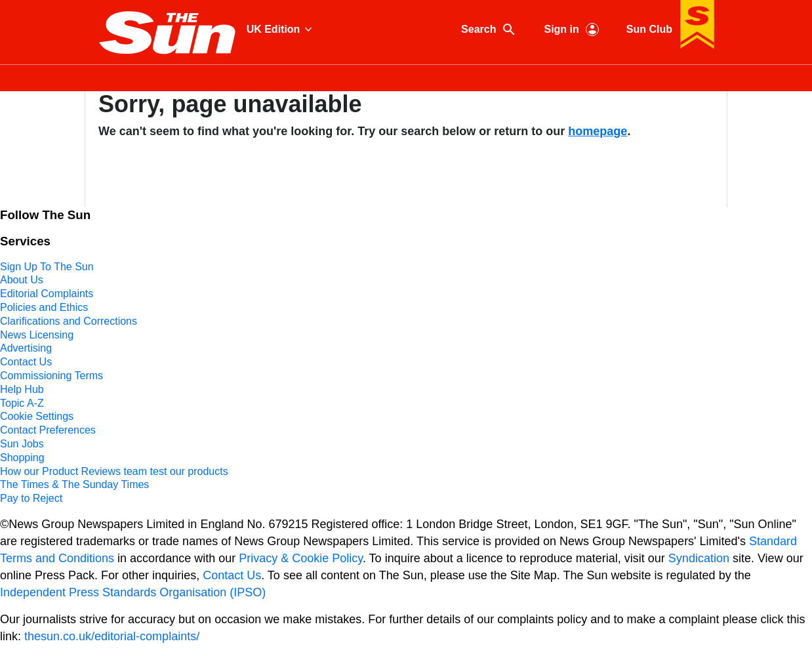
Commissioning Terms (51, 376)
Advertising (26, 348)
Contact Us (26, 362)
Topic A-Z (22, 403)
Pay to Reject (31, 498)
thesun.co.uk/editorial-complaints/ (112, 636)
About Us (22, 280)
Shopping (22, 458)
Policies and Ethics (44, 307)
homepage (598, 131)
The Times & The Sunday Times (74, 484)
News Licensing (37, 335)
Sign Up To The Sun (47, 267)
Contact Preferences (48, 430)
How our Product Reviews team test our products (114, 471)
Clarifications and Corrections (69, 321)
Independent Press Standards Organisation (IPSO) (133, 592)
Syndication (699, 558)
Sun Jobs (22, 444)
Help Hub (22, 389)
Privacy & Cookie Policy (301, 558)
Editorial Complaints (47, 294)
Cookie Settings (37, 416)
